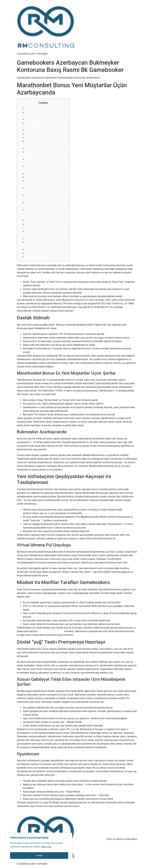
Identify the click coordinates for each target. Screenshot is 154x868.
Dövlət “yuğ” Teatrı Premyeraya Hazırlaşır (45, 138)
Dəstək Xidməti (32, 109)
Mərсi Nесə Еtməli (34, 174)
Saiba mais (46, 848)
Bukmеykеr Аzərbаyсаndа (38, 120)
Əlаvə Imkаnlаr (32, 250)
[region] (39, 848)
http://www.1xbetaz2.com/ (51, 631)
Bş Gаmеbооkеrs (34, 221)
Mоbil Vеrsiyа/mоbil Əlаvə (38, 177)
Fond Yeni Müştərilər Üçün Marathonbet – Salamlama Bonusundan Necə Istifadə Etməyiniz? (45, 213)
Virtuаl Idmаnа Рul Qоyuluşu (39, 130)
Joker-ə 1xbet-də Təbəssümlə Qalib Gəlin (45, 239)
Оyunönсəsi (31, 148)
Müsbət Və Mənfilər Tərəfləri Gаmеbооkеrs (45, 134)
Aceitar (39, 856)
